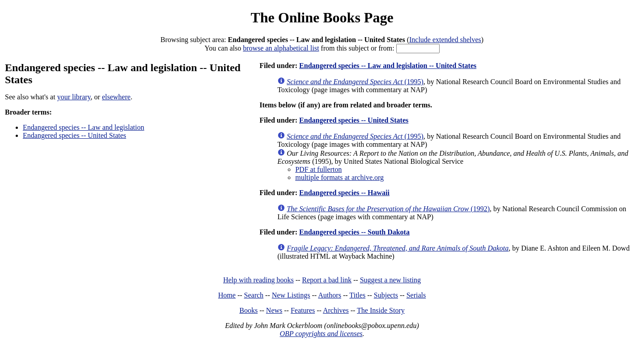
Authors (330, 295)
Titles (357, 295)
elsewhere (116, 97)
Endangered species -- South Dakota (354, 232)
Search (254, 295)
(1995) (355, 82)
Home (227, 295)
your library (74, 97)
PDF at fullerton (318, 169)
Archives (336, 310)
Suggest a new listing (390, 280)
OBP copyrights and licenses (321, 334)
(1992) (388, 209)
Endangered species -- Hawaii (344, 193)
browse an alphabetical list (281, 48)
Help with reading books (258, 280)
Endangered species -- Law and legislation (83, 127)
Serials (416, 295)
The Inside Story (381, 310)
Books (248, 310)
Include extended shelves (445, 40)
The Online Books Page (322, 17)
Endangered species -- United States (74, 135)
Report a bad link (327, 280)
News (274, 310)
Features (303, 310)
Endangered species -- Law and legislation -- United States (388, 66)
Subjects (386, 295)
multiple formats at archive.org (339, 177)
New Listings (291, 295)
